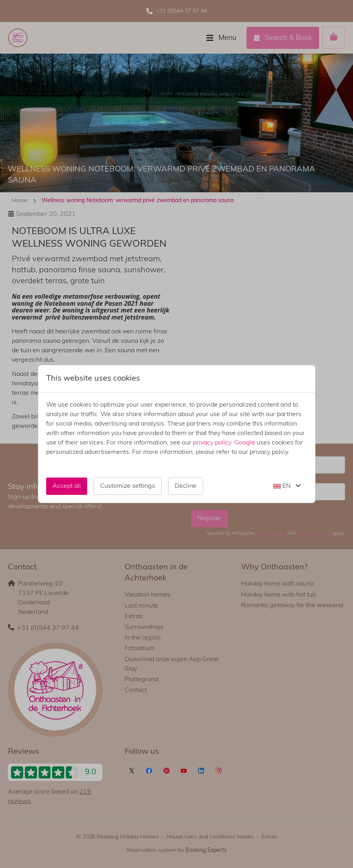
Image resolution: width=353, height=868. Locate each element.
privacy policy (212, 443)
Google (245, 443)
